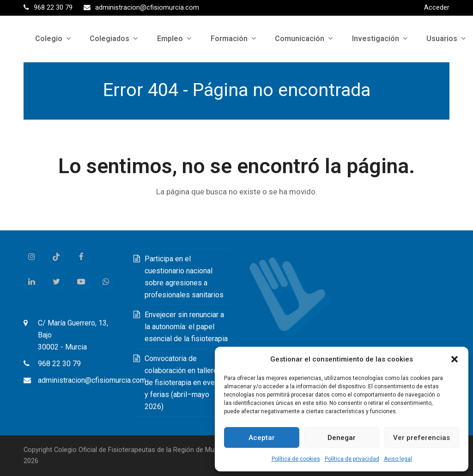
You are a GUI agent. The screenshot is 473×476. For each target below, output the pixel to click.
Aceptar (262, 438)
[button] (455, 359)
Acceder (437, 7)
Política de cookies (296, 459)
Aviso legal (398, 459)
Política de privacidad (352, 459)
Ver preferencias (421, 438)
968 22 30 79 (59, 364)
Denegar (342, 438)
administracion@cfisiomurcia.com (92, 380)
